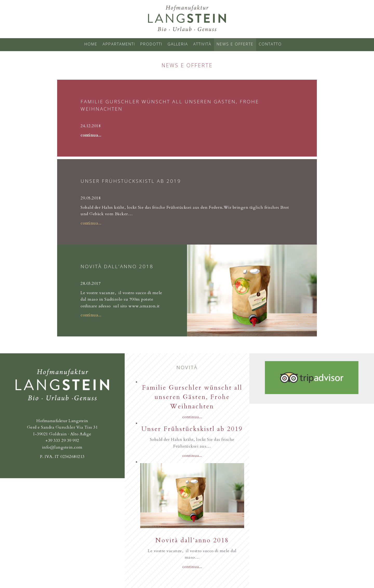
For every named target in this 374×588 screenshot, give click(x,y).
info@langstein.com (62, 447)
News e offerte (235, 44)
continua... (91, 135)
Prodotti (151, 44)
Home (91, 44)
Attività (202, 44)
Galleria (178, 44)
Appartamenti (119, 44)
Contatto (270, 44)
